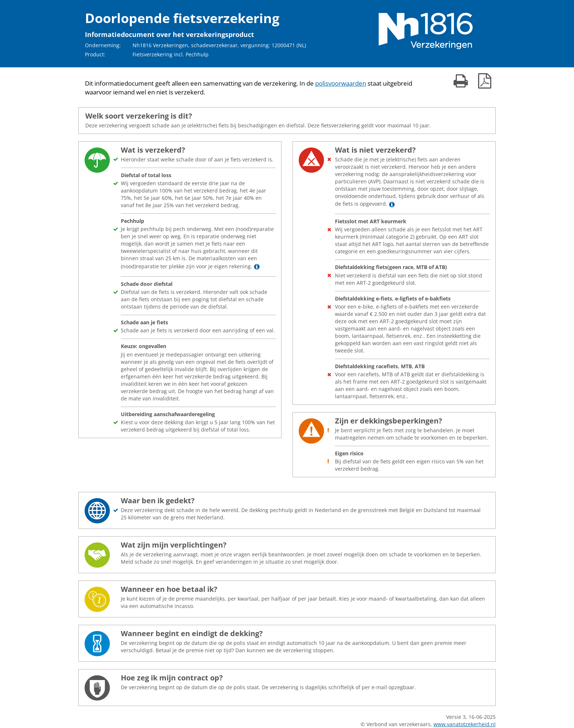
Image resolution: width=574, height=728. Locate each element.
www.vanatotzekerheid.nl (465, 724)
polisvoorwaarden (341, 83)
